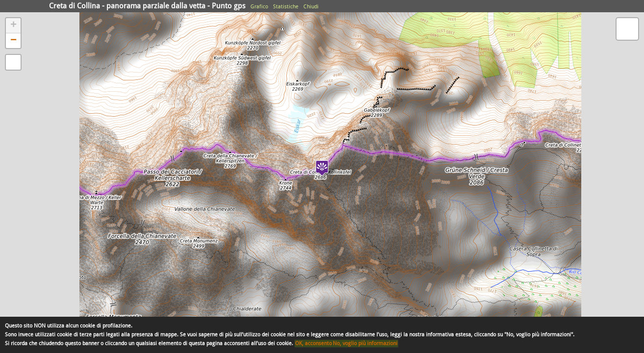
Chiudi (311, 7)
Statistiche (286, 7)
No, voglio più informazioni (365, 343)
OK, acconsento (313, 343)
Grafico (259, 7)
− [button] (13, 41)
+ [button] (13, 25)
